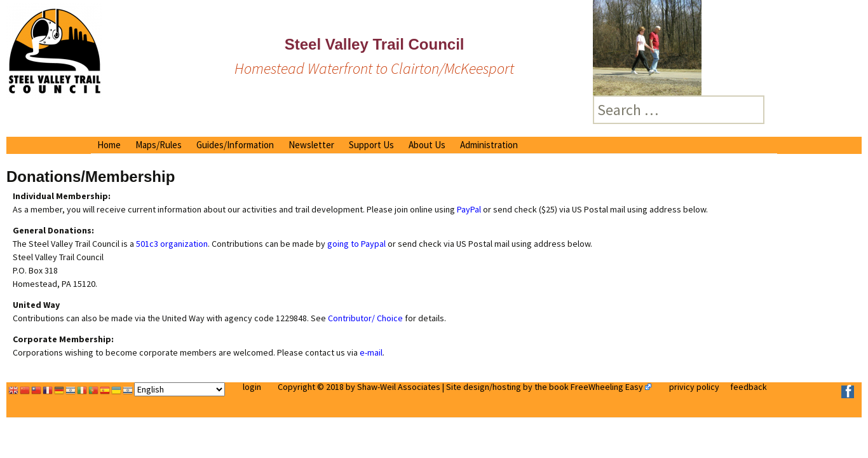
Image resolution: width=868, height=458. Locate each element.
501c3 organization (171, 244)
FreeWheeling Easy (607, 387)
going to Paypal (356, 244)
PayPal (469, 209)
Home (109, 145)
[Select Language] (180, 389)
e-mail (371, 352)
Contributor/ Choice (365, 318)
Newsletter (311, 145)
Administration (489, 145)
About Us (427, 145)
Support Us (371, 145)
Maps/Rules (159, 145)
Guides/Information (235, 145)
